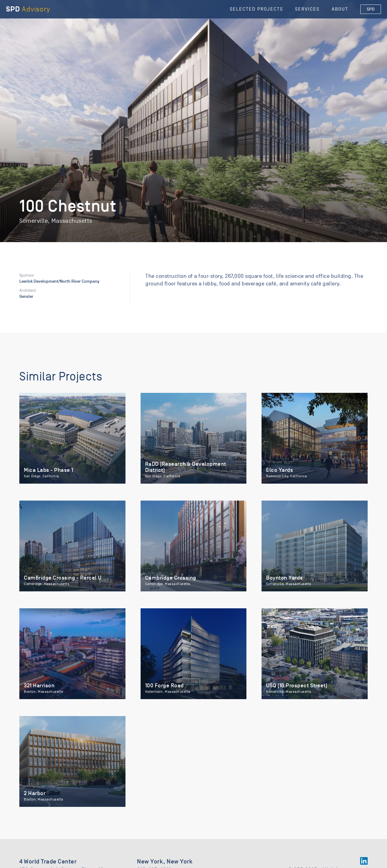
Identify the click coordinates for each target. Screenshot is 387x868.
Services (307, 9)
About (340, 9)
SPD (371, 9)
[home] (28, 9)
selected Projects (256, 9)
